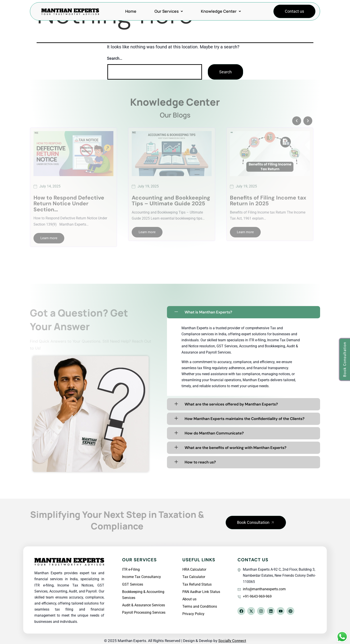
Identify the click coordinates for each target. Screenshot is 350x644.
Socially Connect (232, 641)
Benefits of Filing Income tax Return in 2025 (268, 201)
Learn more (49, 238)
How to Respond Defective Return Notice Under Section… (69, 204)
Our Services (169, 11)
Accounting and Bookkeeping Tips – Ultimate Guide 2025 (171, 201)
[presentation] (297, 121)
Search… (115, 58)
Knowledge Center (221, 11)
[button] (256, 523)
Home (131, 11)
